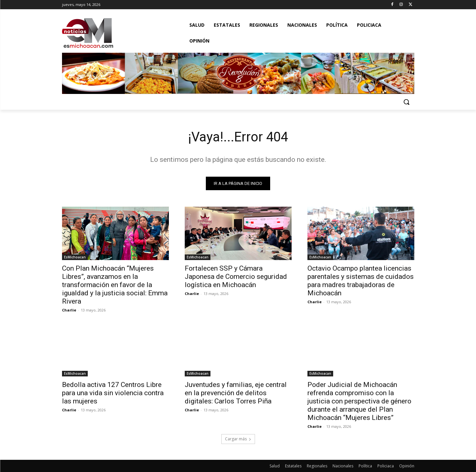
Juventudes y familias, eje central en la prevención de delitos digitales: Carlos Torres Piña (236, 393)
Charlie (69, 310)
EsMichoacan (75, 257)
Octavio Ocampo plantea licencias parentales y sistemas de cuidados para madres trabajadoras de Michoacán (361, 281)
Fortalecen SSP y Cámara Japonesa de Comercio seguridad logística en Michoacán (236, 277)
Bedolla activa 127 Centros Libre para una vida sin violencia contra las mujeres (113, 393)
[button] (406, 102)
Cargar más (238, 439)
